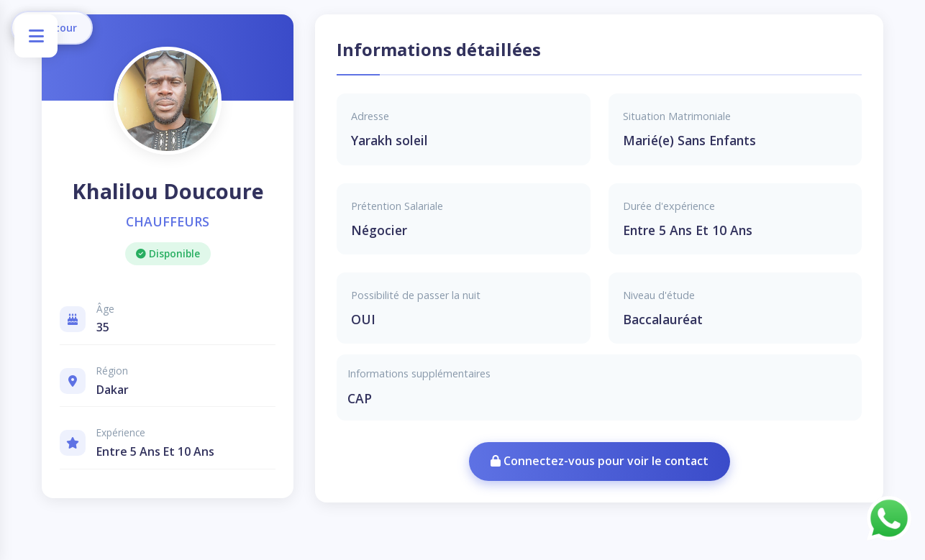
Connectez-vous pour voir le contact (600, 461)
